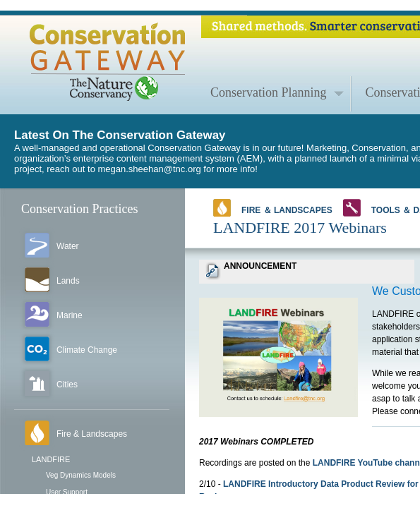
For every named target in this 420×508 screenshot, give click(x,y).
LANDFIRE (51, 459)
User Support (67, 492)
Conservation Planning (269, 92)
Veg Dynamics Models (81, 475)
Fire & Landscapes (92, 434)
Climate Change (87, 350)
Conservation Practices (79, 209)
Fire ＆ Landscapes (273, 208)
